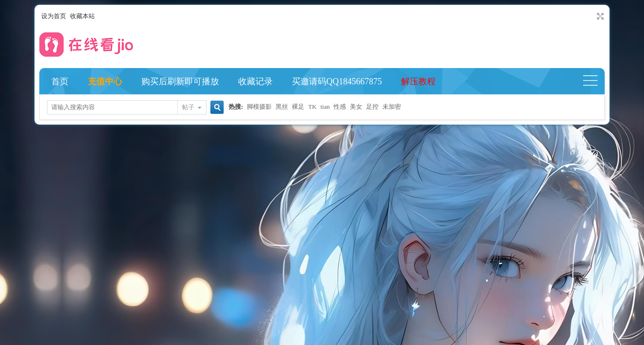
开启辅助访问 (591, 16)
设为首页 (54, 16)
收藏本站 (82, 16)
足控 (372, 107)
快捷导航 (594, 81)
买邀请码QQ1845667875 (337, 81)
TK (312, 107)
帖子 (188, 107)
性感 (340, 107)
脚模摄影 (259, 107)
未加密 (392, 107)
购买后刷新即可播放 (180, 81)
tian (325, 107)
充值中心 (105, 81)
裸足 (298, 107)
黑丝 (282, 107)
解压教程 (418, 81)
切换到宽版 (599, 16)
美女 (356, 107)
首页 (60, 81)
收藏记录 (255, 81)
